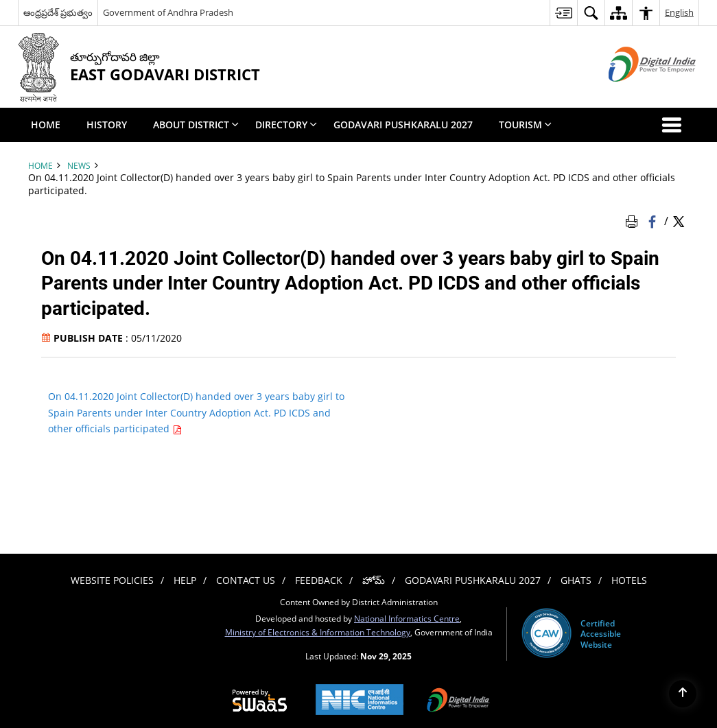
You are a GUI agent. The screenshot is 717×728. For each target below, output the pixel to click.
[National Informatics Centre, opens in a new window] (360, 701)
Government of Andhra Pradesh (168, 12)
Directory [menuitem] (286, 125)
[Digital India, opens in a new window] (458, 701)
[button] (674, 125)
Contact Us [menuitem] (246, 580)
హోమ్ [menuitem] (374, 580)
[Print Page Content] (634, 220)
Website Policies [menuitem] (112, 580)
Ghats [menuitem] (576, 580)
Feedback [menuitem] (319, 580)
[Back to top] (683, 694)
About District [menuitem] (196, 125)
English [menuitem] (679, 12)
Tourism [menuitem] (525, 125)
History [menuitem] (107, 125)
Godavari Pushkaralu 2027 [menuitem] (403, 125)
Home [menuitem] (46, 125)
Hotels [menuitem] (629, 580)
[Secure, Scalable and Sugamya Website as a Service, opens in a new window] (260, 701)
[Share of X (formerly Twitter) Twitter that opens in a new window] (679, 220)
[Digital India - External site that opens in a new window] (635, 93)
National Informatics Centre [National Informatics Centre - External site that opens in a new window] (407, 618)
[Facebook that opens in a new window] (654, 220)
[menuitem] (563, 13)
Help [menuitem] (185, 580)
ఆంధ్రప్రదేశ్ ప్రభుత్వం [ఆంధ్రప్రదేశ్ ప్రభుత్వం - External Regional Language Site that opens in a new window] (58, 12)
